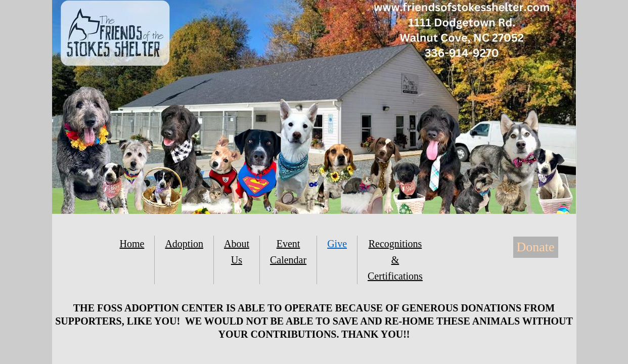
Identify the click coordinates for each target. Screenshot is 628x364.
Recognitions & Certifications (395, 260)
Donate (536, 247)
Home (132, 244)
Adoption (184, 244)
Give (337, 244)
